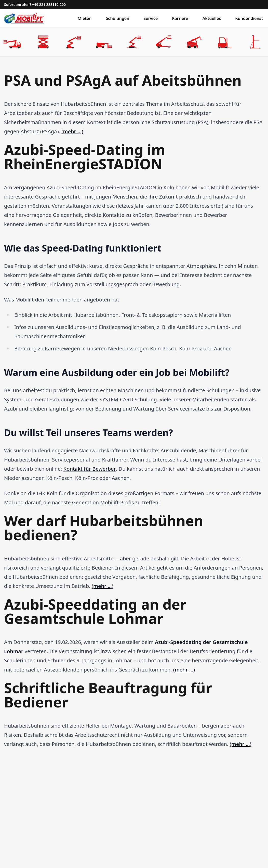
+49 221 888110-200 (49, 4)
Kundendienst (249, 18)
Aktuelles (212, 18)
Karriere (180, 18)
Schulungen (118, 18)
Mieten (85, 18)
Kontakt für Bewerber (90, 469)
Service (151, 18)
